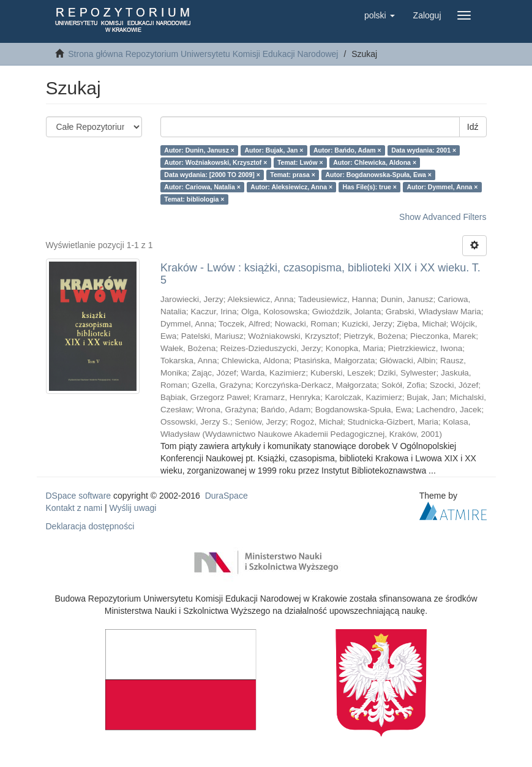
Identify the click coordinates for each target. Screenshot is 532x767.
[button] (380, 15)
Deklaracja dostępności (90, 526)
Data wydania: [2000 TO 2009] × (212, 175)
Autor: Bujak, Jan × (274, 150)
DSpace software (79, 496)
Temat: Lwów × (300, 162)
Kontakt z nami (74, 508)
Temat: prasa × (293, 175)
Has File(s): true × (370, 187)
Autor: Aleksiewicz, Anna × (291, 187)
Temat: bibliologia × (194, 199)
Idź (473, 127)
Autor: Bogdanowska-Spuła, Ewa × (378, 175)
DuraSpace (227, 496)
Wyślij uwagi (133, 508)
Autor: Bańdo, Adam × (347, 150)
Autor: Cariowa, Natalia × (202, 187)
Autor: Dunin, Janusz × (199, 150)
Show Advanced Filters (443, 217)
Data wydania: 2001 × (424, 150)
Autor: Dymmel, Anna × (442, 187)
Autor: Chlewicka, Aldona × (375, 162)
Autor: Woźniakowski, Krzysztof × (215, 162)
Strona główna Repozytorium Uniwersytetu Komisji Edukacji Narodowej (203, 54)
